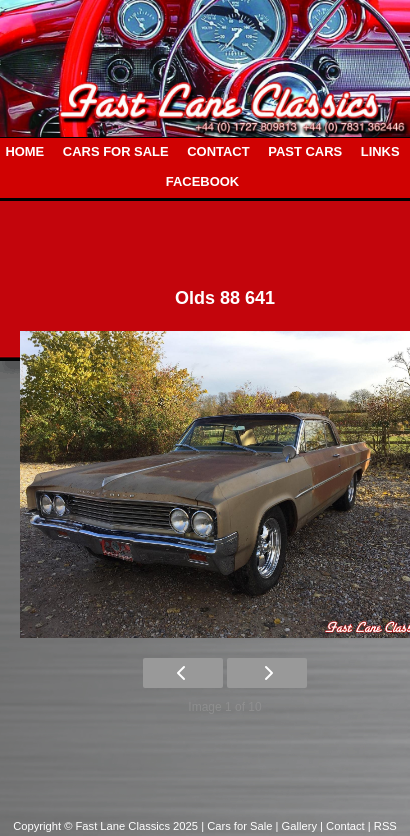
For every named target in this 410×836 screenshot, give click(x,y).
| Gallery (298, 826)
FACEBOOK (202, 181)
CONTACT (218, 151)
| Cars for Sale (238, 826)
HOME (24, 151)
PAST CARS (305, 151)
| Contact (344, 826)
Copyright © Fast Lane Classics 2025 (107, 826)
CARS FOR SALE (116, 151)
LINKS (380, 151)
